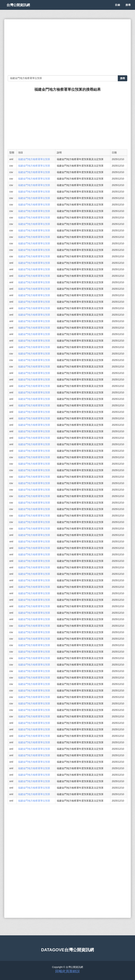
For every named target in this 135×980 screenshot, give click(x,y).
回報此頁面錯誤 (67, 971)
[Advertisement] (67, 47)
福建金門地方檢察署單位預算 (34, 159)
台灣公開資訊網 (21, 9)
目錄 (118, 9)
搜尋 (128, 9)
